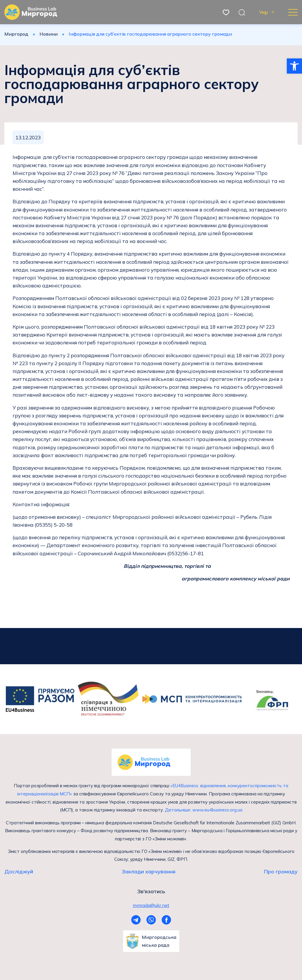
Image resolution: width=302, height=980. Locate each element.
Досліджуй (19, 871)
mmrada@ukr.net (151, 905)
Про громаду (281, 871)
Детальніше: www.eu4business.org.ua (203, 810)
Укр (264, 12)
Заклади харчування (149, 871)
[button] (294, 66)
